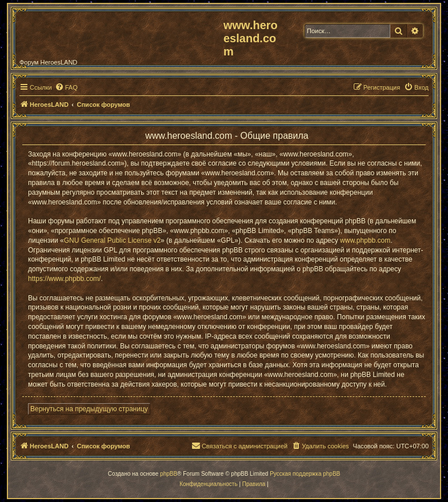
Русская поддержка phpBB (305, 474)
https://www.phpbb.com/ (64, 279)
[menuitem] (66, 87)
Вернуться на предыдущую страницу (89, 409)
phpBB (169, 474)
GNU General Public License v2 (112, 240)
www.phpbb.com (365, 240)
